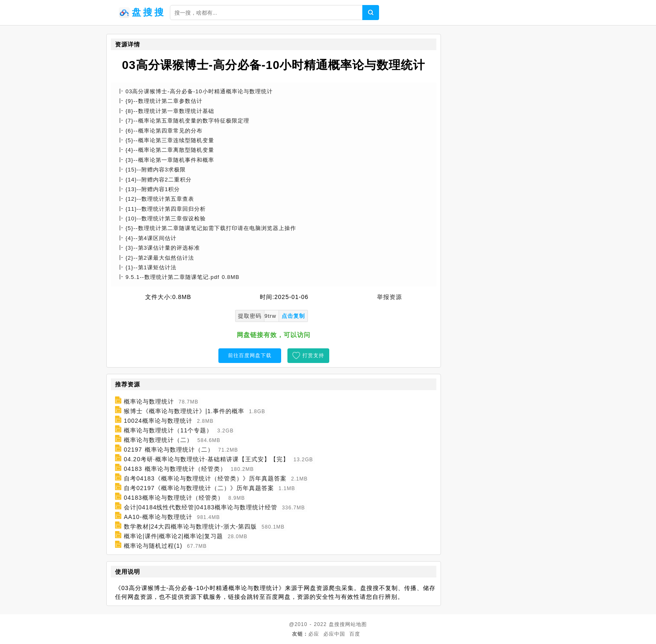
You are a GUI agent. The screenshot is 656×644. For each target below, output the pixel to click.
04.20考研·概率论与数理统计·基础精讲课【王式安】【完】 (206, 459)
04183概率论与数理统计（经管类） (174, 498)
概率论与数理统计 (149, 401)
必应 (314, 634)
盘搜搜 (337, 624)
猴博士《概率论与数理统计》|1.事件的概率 (184, 411)
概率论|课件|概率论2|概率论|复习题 (173, 536)
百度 (355, 634)
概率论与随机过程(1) (153, 546)
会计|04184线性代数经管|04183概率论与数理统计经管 (201, 507)
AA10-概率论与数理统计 (158, 517)
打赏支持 (313, 355)
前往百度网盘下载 (250, 355)
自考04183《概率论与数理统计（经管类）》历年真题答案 (205, 478)
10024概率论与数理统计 (158, 421)
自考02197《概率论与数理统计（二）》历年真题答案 (199, 488)
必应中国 (334, 634)
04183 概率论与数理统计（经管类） (175, 469)
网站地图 (356, 624)
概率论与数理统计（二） (158, 440)
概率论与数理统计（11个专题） (168, 430)
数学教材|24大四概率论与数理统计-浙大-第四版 (191, 526)
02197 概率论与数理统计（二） (169, 450)
